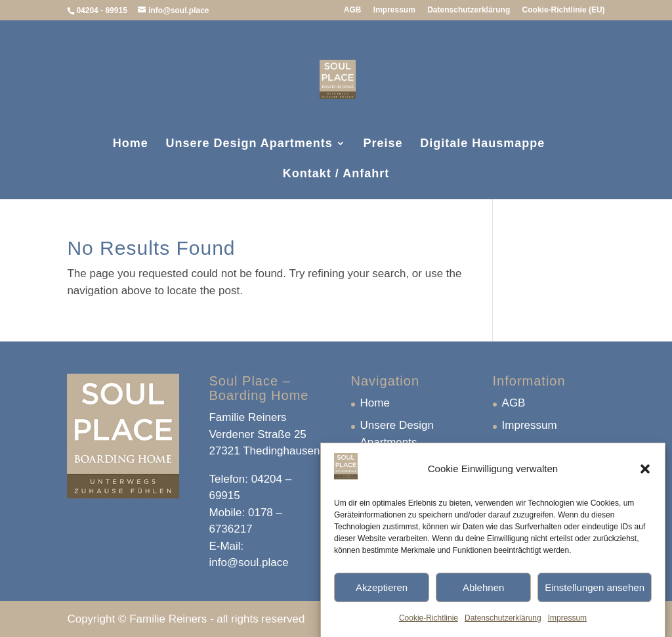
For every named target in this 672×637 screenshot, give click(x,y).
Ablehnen (483, 593)
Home (131, 144)
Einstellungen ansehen (595, 593)
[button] (645, 475)
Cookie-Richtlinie (429, 624)
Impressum (567, 624)
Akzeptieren (382, 593)
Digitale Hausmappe (482, 144)
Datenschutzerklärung (503, 624)
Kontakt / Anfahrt (336, 174)
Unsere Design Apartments (249, 144)
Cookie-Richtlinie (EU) (564, 10)
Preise (383, 144)
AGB (353, 10)
